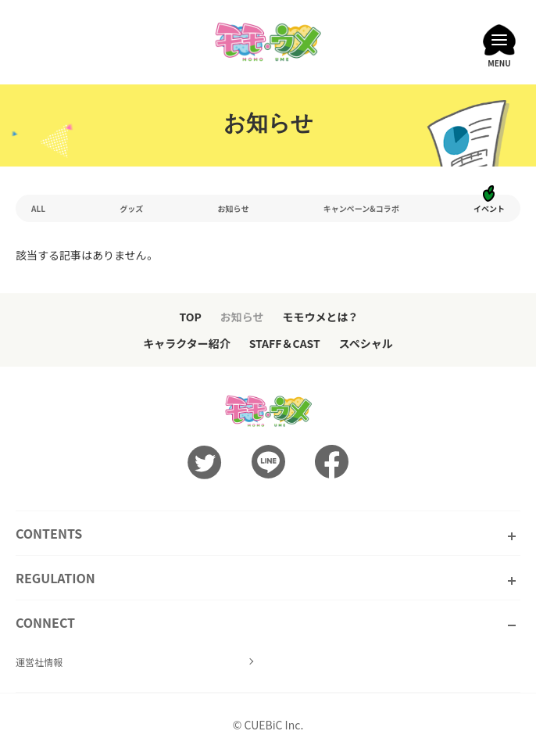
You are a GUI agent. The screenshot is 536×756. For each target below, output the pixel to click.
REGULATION (55, 578)
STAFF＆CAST (285, 343)
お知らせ (242, 317)
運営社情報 (39, 662)
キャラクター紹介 (186, 343)
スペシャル (366, 343)
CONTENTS (49, 533)
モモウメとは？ (320, 317)
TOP (190, 317)
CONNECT (45, 622)
